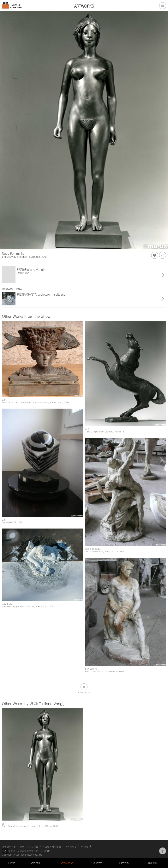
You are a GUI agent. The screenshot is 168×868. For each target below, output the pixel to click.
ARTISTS (35, 863)
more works (84, 692)
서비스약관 (71, 846)
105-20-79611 (42, 851)
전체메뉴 (163, 6)
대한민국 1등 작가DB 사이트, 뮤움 (20, 846)
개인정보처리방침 (52, 846)
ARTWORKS (67, 863)
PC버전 (85, 846)
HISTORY (124, 863)
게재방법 (152, 863)
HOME (12, 863)
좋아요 (155, 255)
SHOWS (98, 863)
